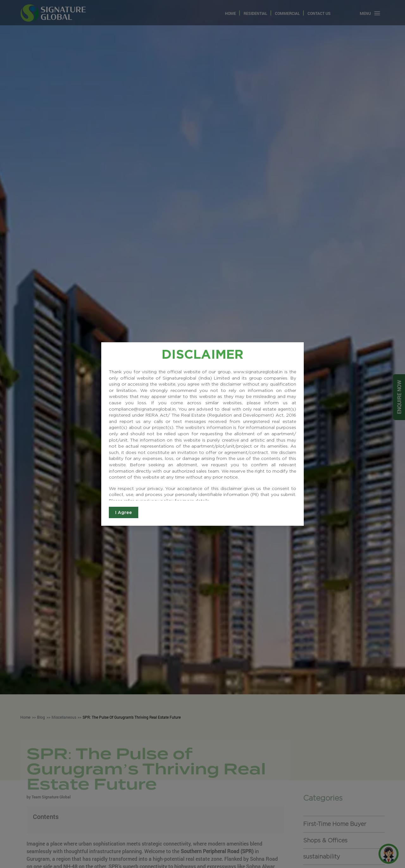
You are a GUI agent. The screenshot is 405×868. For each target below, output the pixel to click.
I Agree (124, 512)
